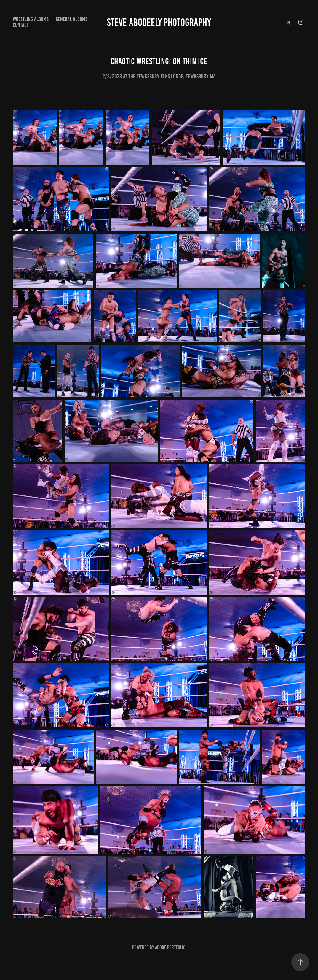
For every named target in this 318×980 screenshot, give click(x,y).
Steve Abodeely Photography (159, 22)
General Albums (72, 19)
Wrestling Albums (31, 19)
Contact (21, 25)
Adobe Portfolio (170, 947)
